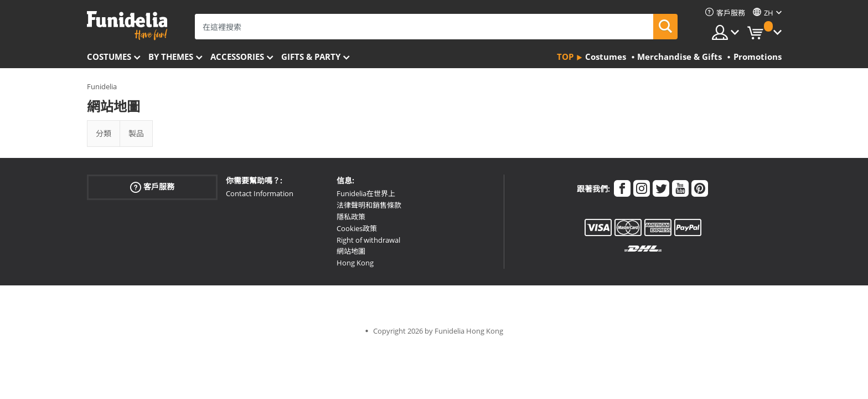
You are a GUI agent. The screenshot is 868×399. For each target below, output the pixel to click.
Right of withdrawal (368, 240)
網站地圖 (351, 251)
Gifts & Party (311, 57)
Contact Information (260, 193)
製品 (136, 133)
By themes (171, 57)
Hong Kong (355, 263)
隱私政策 (351, 217)
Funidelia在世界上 (366, 193)
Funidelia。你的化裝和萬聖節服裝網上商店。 (127, 26)
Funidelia (102, 86)
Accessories (237, 57)
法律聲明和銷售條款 (369, 205)
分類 (104, 133)
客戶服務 (152, 187)
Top (565, 57)
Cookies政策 (357, 228)
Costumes (109, 57)
